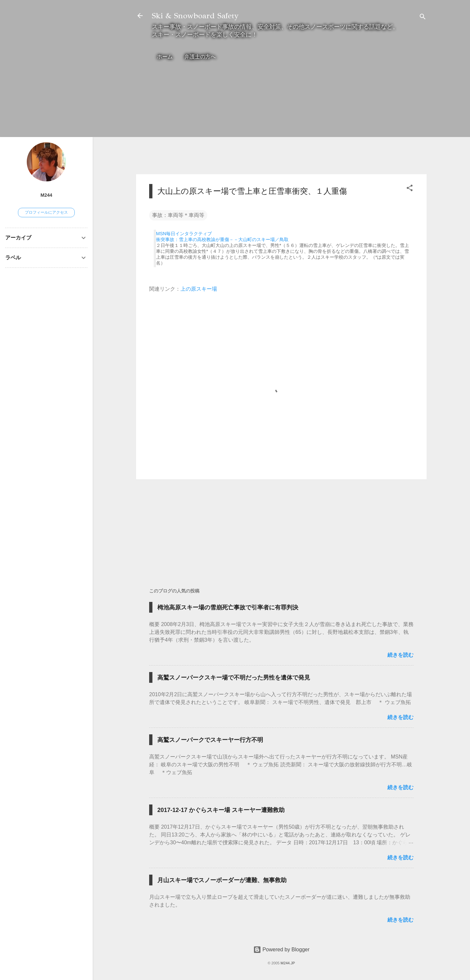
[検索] (423, 18)
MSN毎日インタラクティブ (184, 234)
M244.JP (288, 963)
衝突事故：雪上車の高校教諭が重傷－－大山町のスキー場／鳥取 (222, 239)
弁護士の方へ (200, 57)
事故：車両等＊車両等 (178, 215)
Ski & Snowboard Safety (195, 16)
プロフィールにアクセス (46, 212)
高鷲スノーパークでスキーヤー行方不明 (210, 740)
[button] (410, 189)
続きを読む (400, 655)
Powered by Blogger (282, 949)
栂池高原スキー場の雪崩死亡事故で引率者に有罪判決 (228, 607)
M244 (46, 195)
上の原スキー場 (199, 289)
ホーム (165, 57)
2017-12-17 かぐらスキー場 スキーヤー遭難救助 (221, 810)
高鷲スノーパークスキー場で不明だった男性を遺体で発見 (234, 678)
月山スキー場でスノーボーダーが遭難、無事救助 (222, 880)
